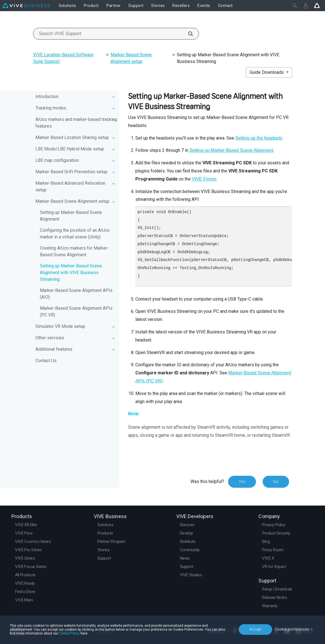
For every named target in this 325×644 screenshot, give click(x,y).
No (276, 482)
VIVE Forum (204, 179)
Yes (242, 482)
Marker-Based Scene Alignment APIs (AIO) (76, 294)
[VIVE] (26, 6)
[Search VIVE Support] (187, 34)
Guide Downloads (267, 72)
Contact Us (46, 361)
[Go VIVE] (317, 6)
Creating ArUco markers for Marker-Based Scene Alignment (74, 251)
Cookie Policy (69, 633)
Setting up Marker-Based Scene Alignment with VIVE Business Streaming (71, 273)
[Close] (295, 6)
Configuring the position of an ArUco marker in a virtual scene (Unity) (75, 234)
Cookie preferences (292, 629)
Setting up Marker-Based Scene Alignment (71, 216)
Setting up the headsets (259, 138)
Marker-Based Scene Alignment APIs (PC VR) (76, 312)
